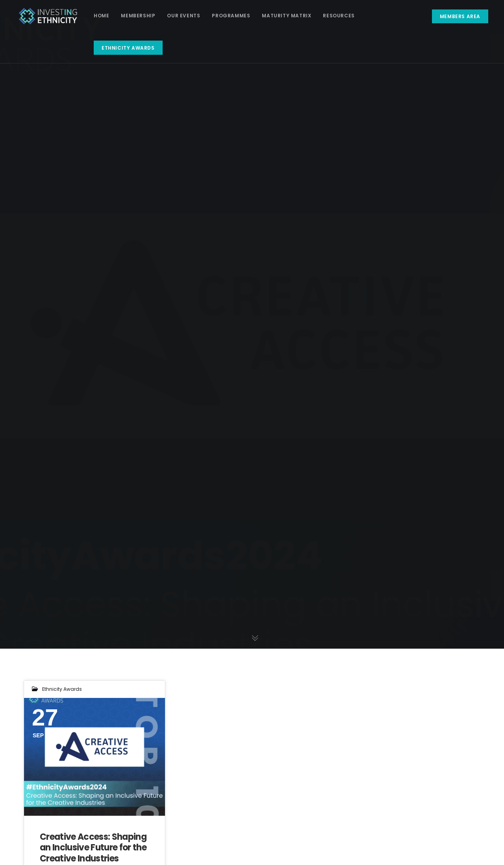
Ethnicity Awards (62, 689)
